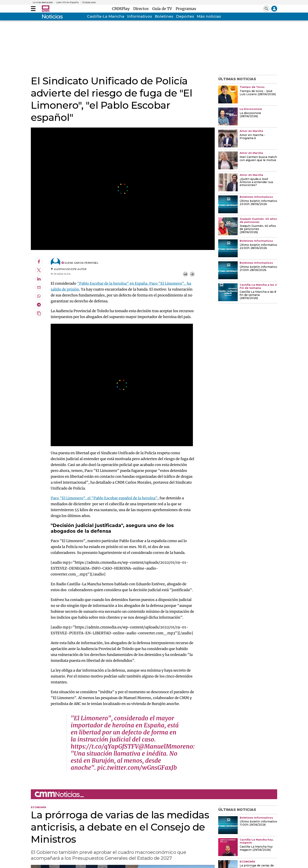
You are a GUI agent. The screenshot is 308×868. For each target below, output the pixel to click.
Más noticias (209, 16)
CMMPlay (122, 9)
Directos (142, 9)
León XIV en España (67, 2)
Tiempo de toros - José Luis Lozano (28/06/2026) (258, 93)
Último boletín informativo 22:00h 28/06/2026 (258, 247)
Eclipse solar (89, 2)
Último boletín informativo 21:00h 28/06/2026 (258, 269)
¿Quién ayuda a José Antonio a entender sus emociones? (256, 182)
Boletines (164, 16)
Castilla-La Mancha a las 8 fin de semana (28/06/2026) (258, 295)
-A (192, 274)
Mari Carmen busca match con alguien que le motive (258, 159)
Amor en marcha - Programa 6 (252, 137)
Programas (186, 9)
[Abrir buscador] (266, 9)
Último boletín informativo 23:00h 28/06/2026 (258, 203)
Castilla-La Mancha (106, 16)
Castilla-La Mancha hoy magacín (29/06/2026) (256, 848)
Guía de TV (163, 9)
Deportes (185, 16)
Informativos (140, 16)
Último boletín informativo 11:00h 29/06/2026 (258, 823)
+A (185, 274)
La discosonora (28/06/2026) (250, 115)
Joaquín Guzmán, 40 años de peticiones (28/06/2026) (258, 229)
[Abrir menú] (33, 9)
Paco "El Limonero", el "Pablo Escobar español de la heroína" (104, 498)
